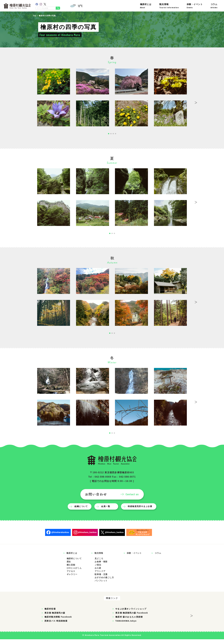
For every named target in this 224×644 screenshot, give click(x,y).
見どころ (99, 563)
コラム (214, 6)
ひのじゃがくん (74, 573)
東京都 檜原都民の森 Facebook (132, 618)
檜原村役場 (50, 614)
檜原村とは (146, 6)
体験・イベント (195, 6)
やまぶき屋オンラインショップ (131, 614)
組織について (82, 511)
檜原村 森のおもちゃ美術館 (129, 622)
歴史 (69, 566)
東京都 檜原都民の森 (55, 618)
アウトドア (100, 576)
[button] (109, 134)
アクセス (71, 576)
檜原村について (74, 563)
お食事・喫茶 (101, 566)
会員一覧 (106, 511)
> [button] (196, 102)
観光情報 (169, 6)
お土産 (98, 573)
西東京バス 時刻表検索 (56, 626)
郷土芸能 (71, 570)
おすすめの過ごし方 (104, 582)
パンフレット (101, 585)
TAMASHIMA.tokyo (126, 626)
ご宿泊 (98, 570)
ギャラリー (72, 579)
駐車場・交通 (101, 579)
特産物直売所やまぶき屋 (141, 511)
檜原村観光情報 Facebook (58, 622)
